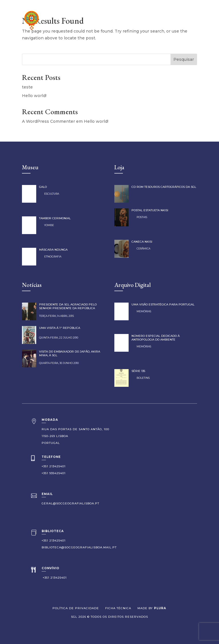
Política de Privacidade (76, 608)
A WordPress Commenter (48, 121)
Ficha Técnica (118, 608)
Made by (152, 608)
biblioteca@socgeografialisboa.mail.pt (79, 547)
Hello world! (34, 96)
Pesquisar (184, 59)
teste (27, 87)
